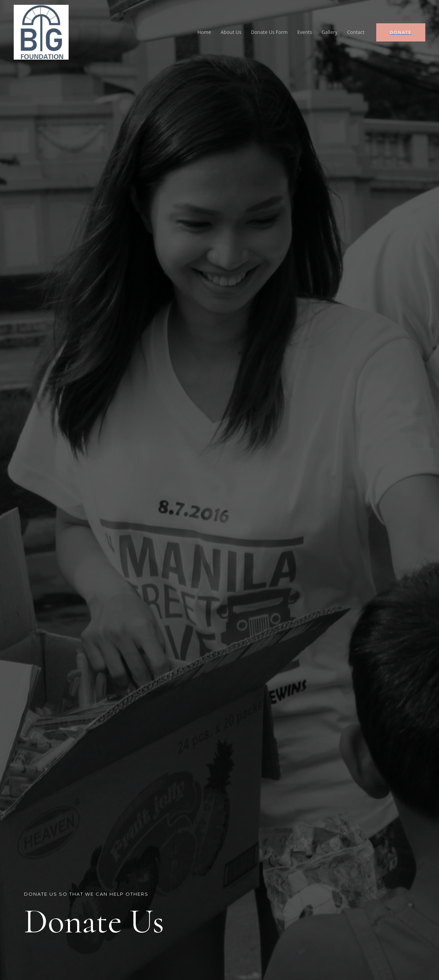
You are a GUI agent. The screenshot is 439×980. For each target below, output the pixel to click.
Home (204, 32)
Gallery (330, 32)
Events (305, 32)
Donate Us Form (269, 32)
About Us (231, 32)
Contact (356, 32)
